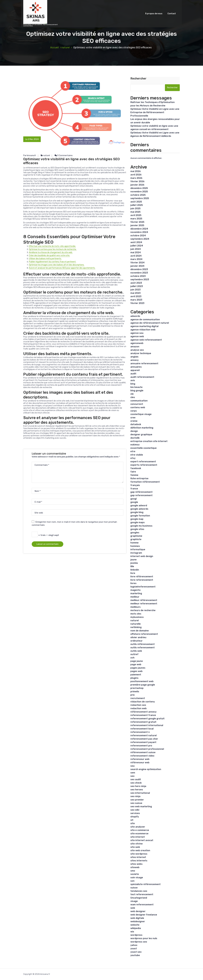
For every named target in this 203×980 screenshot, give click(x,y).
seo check (136, 783)
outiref (134, 654)
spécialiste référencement (145, 884)
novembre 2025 (139, 192)
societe (135, 874)
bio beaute (136, 387)
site (133, 823)
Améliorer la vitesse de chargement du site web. (51, 252)
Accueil (54, 47)
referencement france (143, 715)
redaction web (139, 708)
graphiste (136, 539)
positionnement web (142, 681)
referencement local (142, 729)
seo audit (136, 779)
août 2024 (136, 242)
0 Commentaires (64, 155)
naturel (66, 47)
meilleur (135, 597)
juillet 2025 (137, 205)
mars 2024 (136, 259)
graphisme (136, 536)
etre (133, 451)
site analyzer (138, 827)
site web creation (140, 850)
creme (134, 421)
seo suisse (136, 803)
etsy (133, 458)
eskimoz (135, 445)
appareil (135, 370)
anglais (134, 357)
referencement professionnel (147, 749)
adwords (135, 316)
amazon (135, 347)
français (135, 485)
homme (134, 543)
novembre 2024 (139, 232)
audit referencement (142, 377)
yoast (134, 949)
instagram (136, 553)
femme (134, 475)
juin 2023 (135, 290)
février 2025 (137, 222)
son (132, 881)
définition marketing (142, 428)
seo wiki (135, 810)
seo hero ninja (138, 786)
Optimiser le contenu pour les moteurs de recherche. (53, 249)
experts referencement (144, 465)
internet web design (142, 556)
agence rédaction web (143, 330)
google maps (138, 522)
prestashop (137, 688)
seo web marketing (141, 806)
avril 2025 (136, 215)
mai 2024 (136, 252)
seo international (140, 793)
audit (133, 374)
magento (135, 590)
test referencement (142, 894)
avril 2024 (136, 256)
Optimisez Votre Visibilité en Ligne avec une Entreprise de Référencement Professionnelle (155, 112)
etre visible (137, 455)
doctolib (135, 438)
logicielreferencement (143, 587)
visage (134, 901)
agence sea (137, 333)
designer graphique (141, 434)
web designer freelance (144, 915)
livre (133, 573)
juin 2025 (135, 208)
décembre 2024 (139, 229)
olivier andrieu (138, 637)
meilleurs (135, 607)
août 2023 (136, 283)
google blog (137, 512)
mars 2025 (136, 219)
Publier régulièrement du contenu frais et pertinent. (53, 262)
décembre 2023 (139, 269)
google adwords (139, 509)
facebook (136, 468)
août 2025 (136, 202)
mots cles (136, 614)
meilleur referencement (144, 604)
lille (132, 566)
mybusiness (137, 617)
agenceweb (137, 343)
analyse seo (137, 350)
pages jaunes (138, 668)
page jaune (137, 661)
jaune (134, 560)
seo (132, 776)
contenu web (138, 407)
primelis (135, 691)
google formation (140, 516)
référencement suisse (143, 752)
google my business (141, 526)
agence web (137, 336)
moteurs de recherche (143, 610)
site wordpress (139, 854)
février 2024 (137, 263)
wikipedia (136, 928)
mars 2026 (136, 178)
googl (134, 499)
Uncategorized (139, 898)
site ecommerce (139, 834)
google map (137, 519)
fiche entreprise (139, 478)
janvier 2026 (137, 185)
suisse (134, 888)
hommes (135, 546)
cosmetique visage (141, 414)
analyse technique (141, 353)
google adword (139, 505)
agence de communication (145, 320)
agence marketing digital (144, 326)
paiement (136, 675)
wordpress (136, 935)
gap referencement (141, 495)
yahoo (134, 945)
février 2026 (137, 181)
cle (132, 394)
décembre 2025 (139, 188)
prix (133, 695)
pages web (136, 671)
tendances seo (139, 891)
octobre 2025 (138, 195)
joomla (134, 563)
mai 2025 (135, 212)
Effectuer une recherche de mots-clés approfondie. (52, 246)
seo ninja (135, 796)
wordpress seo (139, 942)
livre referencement (142, 580)
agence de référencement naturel (150, 323)
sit (132, 820)
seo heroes (137, 790)
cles (133, 397)
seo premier (137, 800)
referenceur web (140, 759)
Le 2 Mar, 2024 (32, 139)
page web (136, 664)
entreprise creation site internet (149, 441)
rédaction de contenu (143, 702)
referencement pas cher (144, 739)
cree (133, 418)
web (133, 908)
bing (133, 384)
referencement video (142, 756)
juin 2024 (136, 249)
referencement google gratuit (147, 719)
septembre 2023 (140, 279)
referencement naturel (144, 735)
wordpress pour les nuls (144, 938)
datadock (136, 424)
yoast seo (136, 952)
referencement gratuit (143, 722)
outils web (136, 651)
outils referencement (143, 648)
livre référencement (142, 577)
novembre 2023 (139, 273)
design (134, 431)
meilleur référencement (144, 600)
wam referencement (142, 905)
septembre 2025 (140, 198)
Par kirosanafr (30, 155)
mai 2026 (136, 171)
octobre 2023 (138, 276)
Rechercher (138, 79)
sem (133, 773)
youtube (135, 955)
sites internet (138, 857)
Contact (172, 14)
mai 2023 (135, 293)
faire (133, 472)
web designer (138, 911)
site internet (138, 837)
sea (132, 766)
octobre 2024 (138, 236)
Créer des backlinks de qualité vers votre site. (49, 256)
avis (133, 380)
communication (139, 401)
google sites (137, 529)
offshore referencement (144, 634)
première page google (143, 685)
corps (134, 411)
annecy (134, 360)
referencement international (147, 725)
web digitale (137, 918)
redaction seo (138, 705)
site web (135, 847)
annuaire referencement (144, 363)
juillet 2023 (137, 286)
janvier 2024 (137, 266)
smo (133, 871)
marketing (136, 593)
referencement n (140, 732)
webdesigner (138, 921)
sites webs (136, 864)
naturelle (136, 624)
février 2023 (137, 303)
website (135, 925)
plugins (134, 678)
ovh (132, 658)
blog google (137, 391)
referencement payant (143, 742)
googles (135, 533)
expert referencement (143, 462)
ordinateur (136, 641)
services (135, 813)
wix (132, 932)
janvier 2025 (137, 225)
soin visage (137, 877)
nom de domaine (140, 631)
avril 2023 (136, 296)
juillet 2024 (137, 246)
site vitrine (137, 844)
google (134, 502)
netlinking (136, 627)
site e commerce (140, 830)
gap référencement (141, 492)
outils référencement (143, 644)
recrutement (138, 698)
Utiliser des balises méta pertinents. (45, 259)
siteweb (135, 867)
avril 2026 (136, 175)
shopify (135, 817)
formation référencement (145, 482)
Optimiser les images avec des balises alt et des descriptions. (57, 265)
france (134, 489)
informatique (138, 549)
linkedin (135, 570)
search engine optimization (146, 769)
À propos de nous (154, 14)
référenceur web (140, 763)
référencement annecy (143, 712)
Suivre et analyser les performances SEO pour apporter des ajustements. (62, 268)
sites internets (139, 861)
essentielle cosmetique (144, 448)
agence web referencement (146, 340)
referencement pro (141, 746)
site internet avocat (142, 840)
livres (133, 583)
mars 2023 (136, 300)
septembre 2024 (140, 239)
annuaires (136, 367)
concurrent (137, 404)
